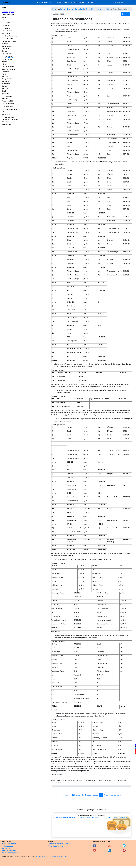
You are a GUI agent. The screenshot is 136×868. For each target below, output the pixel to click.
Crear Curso (90, 3)
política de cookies (62, 856)
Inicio (4, 8)
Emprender (8, 54)
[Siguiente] (113, 795)
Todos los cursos (8, 15)
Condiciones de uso (40, 856)
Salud (4, 74)
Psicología (6, 93)
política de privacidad (51, 856)
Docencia (5, 81)
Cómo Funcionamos (9, 844)
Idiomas (5, 17)
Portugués (8, 31)
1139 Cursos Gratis (42, 3)
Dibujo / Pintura (8, 79)
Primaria (5, 99)
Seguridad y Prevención (10, 119)
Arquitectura (6, 124)
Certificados (6, 848)
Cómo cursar (58, 3)
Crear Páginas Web (11, 36)
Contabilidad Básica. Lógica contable (98, 9)
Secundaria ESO (8, 101)
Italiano (7, 28)
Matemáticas (9, 67)
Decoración (6, 84)
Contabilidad (9, 57)
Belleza (5, 86)
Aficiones (5, 72)
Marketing (8, 59)
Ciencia (5, 64)
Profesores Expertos (9, 851)
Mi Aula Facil (119, 3)
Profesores (81, 3)
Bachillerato (6, 114)
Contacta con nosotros (55, 846)
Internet (5, 44)
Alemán (7, 25)
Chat (51, 3)
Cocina (5, 62)
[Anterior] (85, 795)
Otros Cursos (7, 122)
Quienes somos (8, 846)
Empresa (5, 51)
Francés (7, 23)
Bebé (4, 91)
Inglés (7, 20)
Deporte (5, 76)
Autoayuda (6, 49)
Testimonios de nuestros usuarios (59, 844)
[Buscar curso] (85, 14)
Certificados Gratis (70, 3)
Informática (6, 33)
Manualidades (7, 46)
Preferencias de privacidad (11, 853)
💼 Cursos (61, 9)
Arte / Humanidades (9, 69)
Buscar (125, 14)
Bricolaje (5, 89)
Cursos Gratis (8, 12)
